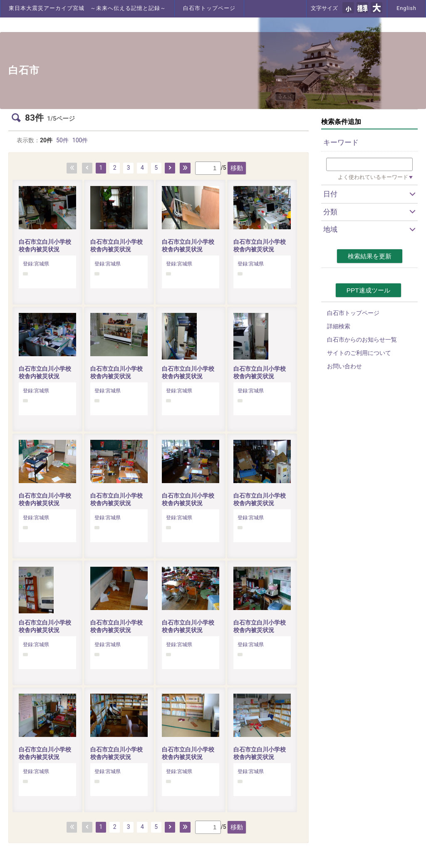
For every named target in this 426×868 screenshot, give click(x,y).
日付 (330, 194)
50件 (62, 140)
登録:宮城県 (36, 264)
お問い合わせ (344, 366)
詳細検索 (339, 326)
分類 (330, 212)
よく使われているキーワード (373, 177)
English (406, 8)
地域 (330, 229)
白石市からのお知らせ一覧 (362, 340)
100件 (80, 140)
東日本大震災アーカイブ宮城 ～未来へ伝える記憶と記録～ (87, 8)
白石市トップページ (209, 8)
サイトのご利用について (359, 353)
